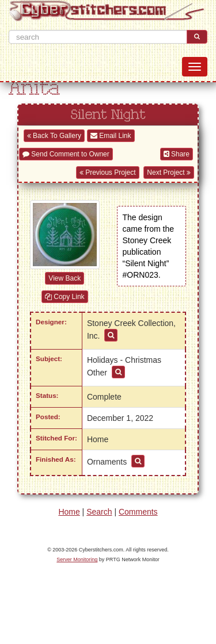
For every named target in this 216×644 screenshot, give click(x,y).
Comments (138, 512)
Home (69, 512)
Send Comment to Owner (66, 154)
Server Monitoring (77, 559)
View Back (65, 278)
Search (99, 512)
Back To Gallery (54, 136)
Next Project (169, 172)
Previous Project (108, 172)
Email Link (111, 136)
